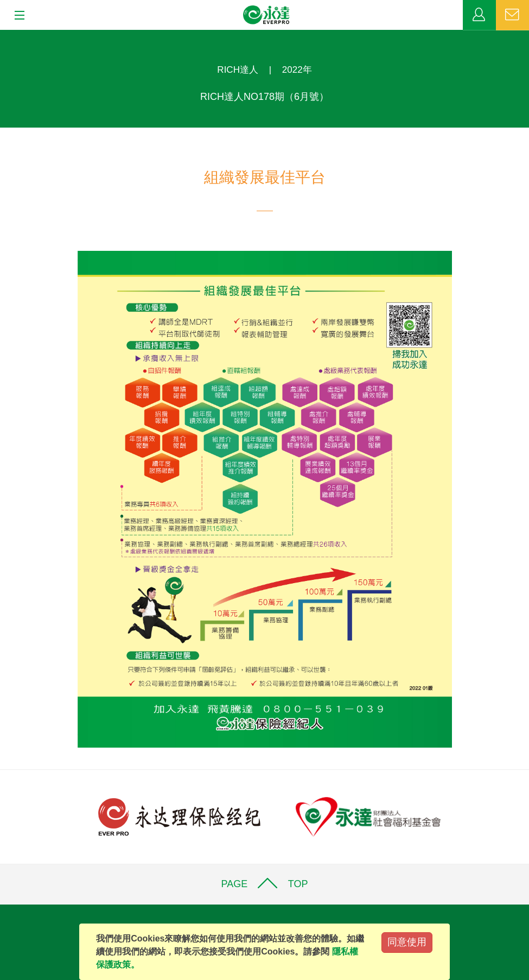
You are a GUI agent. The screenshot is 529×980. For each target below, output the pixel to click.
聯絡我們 (512, 15)
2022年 (297, 70)
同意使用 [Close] (407, 942)
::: (4, 36)
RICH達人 (238, 70)
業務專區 (479, 15)
